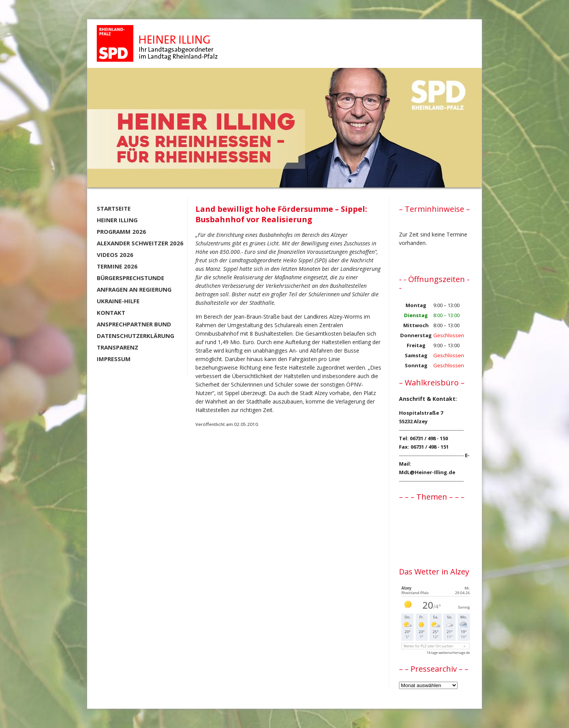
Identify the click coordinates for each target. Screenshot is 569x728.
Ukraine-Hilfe (118, 301)
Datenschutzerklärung (136, 336)
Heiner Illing (117, 220)
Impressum (114, 359)
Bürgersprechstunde (130, 278)
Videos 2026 (115, 255)
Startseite (114, 208)
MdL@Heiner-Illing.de (427, 472)
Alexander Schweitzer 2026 (140, 243)
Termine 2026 (117, 266)
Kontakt (111, 312)
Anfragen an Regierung (134, 289)
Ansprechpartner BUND (134, 324)
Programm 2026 (121, 231)
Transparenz (118, 347)
